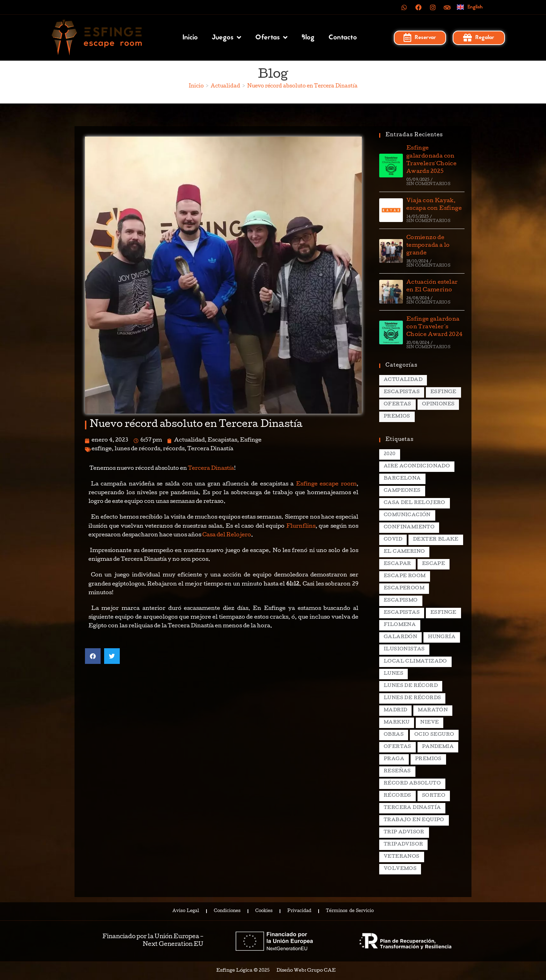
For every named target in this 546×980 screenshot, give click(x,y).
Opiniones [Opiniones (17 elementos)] (438, 404)
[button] (93, 656)
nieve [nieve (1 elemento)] (430, 723)
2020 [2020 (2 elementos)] (390, 454)
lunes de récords (137, 449)
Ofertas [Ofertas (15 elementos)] (397, 404)
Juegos (227, 38)
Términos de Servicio (350, 911)
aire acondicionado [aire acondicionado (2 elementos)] (417, 466)
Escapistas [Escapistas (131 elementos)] (402, 392)
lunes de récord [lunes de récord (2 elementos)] (411, 686)
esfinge (102, 449)
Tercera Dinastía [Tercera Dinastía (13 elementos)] (412, 808)
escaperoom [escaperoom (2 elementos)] (404, 588)
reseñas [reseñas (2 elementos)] (397, 771)
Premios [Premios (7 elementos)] (397, 417)
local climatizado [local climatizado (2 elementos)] (415, 662)
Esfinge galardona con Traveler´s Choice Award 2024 (435, 327)
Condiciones (227, 911)
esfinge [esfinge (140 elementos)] (443, 613)
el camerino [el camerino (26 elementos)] (404, 552)
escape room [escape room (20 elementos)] (405, 576)
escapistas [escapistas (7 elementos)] (402, 613)
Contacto (343, 38)
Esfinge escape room (326, 484)
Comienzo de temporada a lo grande (428, 246)
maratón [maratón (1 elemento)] (433, 710)
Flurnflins (301, 527)
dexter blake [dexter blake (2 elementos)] (436, 540)
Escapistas (222, 441)
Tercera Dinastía (210, 449)
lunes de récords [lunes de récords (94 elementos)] (412, 698)
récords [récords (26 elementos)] (397, 796)
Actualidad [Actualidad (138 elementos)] (403, 380)
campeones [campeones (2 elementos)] (402, 491)
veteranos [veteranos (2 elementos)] (402, 857)
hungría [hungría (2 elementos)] (442, 637)
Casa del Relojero (227, 535)
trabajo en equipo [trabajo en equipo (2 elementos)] (414, 820)
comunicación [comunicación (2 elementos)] (407, 515)
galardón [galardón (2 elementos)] (400, 637)
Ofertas (271, 38)
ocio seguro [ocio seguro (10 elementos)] (434, 735)
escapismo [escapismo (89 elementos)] (401, 601)
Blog (308, 38)
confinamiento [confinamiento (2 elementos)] (409, 527)
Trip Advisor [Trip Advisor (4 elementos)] (404, 832)
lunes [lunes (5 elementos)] (393, 674)
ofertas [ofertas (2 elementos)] (397, 747)
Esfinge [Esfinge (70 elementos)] (443, 392)
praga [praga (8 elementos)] (394, 759)
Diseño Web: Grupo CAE (306, 971)
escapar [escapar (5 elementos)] (397, 564)
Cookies (264, 911)
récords (174, 449)
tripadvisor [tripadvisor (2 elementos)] (403, 845)
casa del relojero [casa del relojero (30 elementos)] (415, 503)
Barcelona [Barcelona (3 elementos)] (402, 479)
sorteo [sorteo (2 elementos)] (434, 796)
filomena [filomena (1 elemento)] (400, 625)
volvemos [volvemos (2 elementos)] (400, 869)
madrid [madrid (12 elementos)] (395, 710)
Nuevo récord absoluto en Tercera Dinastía (302, 86)
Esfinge (251, 441)
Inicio (190, 38)
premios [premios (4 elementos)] (428, 759)
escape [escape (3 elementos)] (434, 564)
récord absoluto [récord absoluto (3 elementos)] (412, 784)
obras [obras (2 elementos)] (394, 735)
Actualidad (189, 441)
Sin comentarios (428, 184)
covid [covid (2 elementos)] (393, 540)
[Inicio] (196, 86)
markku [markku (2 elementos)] (397, 723)
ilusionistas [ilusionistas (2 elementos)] (404, 649)
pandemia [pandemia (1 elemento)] (438, 747)
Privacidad (299, 911)
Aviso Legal (186, 911)
